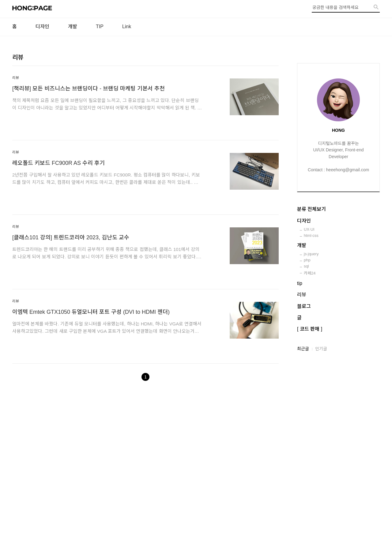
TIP (100, 27)
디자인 (42, 27)
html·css (311, 235)
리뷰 (16, 78)
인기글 (321, 349)
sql (306, 266)
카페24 (310, 273)
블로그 (304, 306)
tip (300, 283)
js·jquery (311, 254)
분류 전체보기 (311, 209)
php (307, 260)
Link (127, 27)
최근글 (303, 349)
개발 (73, 27)
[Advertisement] (196, 469)
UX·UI (309, 229)
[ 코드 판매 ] (310, 329)
